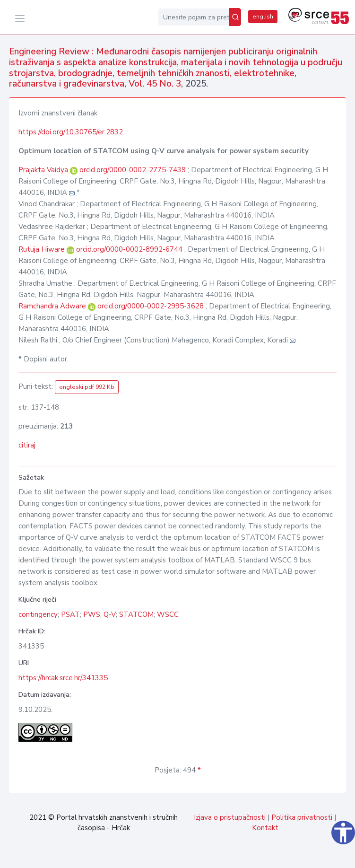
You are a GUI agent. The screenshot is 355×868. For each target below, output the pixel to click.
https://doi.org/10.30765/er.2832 (71, 132)
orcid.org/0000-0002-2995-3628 (151, 306)
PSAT (70, 614)
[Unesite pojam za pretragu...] (194, 17)
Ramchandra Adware (53, 306)
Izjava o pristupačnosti (230, 817)
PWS (92, 614)
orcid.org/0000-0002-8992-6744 (129, 249)
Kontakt (265, 828)
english (263, 17)
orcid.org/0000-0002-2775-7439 (133, 170)
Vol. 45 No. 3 (155, 84)
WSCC (168, 614)
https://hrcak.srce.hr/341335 (63, 678)
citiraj (27, 445)
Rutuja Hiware (43, 249)
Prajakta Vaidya (44, 170)
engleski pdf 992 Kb (87, 387)
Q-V (110, 614)
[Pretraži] (235, 17)
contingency (38, 614)
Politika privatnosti (302, 817)
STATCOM (136, 614)
